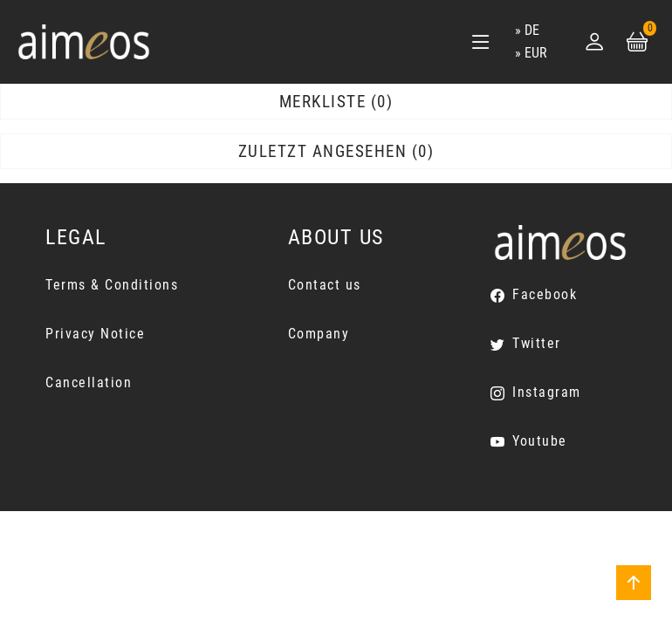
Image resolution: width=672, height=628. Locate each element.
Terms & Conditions (112, 285)
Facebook (545, 294)
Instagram (547, 392)
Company (319, 334)
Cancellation (89, 382)
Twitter (537, 343)
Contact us (325, 285)
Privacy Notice (95, 334)
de (532, 30)
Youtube (540, 441)
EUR (536, 53)
